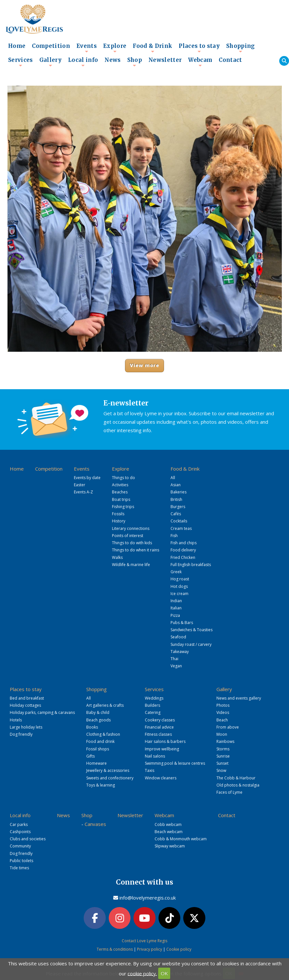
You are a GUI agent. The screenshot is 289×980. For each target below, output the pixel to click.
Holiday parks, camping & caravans (42, 712)
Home (17, 46)
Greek (176, 572)
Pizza (175, 615)
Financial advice (159, 727)
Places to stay (199, 48)
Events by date (87, 478)
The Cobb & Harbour (236, 778)
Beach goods (98, 720)
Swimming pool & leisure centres (175, 763)
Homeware (96, 763)
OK (164, 973)
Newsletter (165, 60)
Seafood (178, 637)
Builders (152, 705)
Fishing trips (123, 507)
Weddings (154, 698)
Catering (153, 712)
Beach (222, 720)
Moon (222, 734)
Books (92, 727)
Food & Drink (152, 48)
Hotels (16, 720)
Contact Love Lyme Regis (144, 941)
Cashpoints (20, 832)
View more (145, 365)
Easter (80, 485)
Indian (176, 601)
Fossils (118, 514)
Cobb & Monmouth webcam (181, 839)
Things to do (124, 478)
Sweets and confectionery (110, 778)
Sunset (222, 763)
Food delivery (183, 550)
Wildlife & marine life (131, 565)
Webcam (200, 62)
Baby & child (98, 712)
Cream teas (181, 528)
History (119, 521)
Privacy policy (150, 949)
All (173, 478)
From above (228, 727)
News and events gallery (239, 698)
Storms (223, 749)
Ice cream (179, 594)
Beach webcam (169, 832)
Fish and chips (184, 543)
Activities (120, 485)
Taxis (150, 770)
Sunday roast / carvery (191, 644)
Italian (176, 608)
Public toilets (21, 861)
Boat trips (121, 499)
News (112, 60)
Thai (174, 659)
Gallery (50, 62)
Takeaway (180, 652)
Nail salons (155, 756)
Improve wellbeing (162, 749)
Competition (51, 46)
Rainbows (225, 741)
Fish (174, 536)
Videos (223, 712)
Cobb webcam (168, 824)
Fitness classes (158, 734)
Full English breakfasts (191, 565)
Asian (176, 485)
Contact (230, 60)
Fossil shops (98, 749)
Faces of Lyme (229, 792)
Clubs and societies (28, 839)
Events (87, 48)
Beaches (120, 492)
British (176, 499)
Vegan (176, 666)
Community (20, 846)
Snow (221, 770)
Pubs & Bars (182, 623)
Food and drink (100, 741)
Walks (117, 557)
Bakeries (179, 492)
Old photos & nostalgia (238, 785)
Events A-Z (83, 492)
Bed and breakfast (27, 698)
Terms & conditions (115, 949)
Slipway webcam (170, 846)
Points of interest (128, 536)
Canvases (95, 824)
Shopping (241, 48)
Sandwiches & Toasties (192, 630)
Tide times (19, 868)
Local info (83, 62)
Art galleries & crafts (105, 705)
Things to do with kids (132, 543)
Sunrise (223, 756)
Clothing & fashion (103, 734)
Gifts (90, 756)
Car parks (19, 824)
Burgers (178, 507)
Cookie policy (179, 949)
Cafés (176, 514)
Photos (223, 705)
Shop (135, 62)
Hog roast (180, 579)
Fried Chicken (183, 557)
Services (21, 62)
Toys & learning (101, 785)
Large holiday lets (26, 727)
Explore (115, 48)
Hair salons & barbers (165, 741)
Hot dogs (179, 586)
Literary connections (131, 528)
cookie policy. (142, 973)
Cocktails (179, 521)
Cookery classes (160, 720)
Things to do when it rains (136, 550)
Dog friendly (21, 734)
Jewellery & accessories (108, 770)
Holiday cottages (25, 705)
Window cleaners (161, 778)
